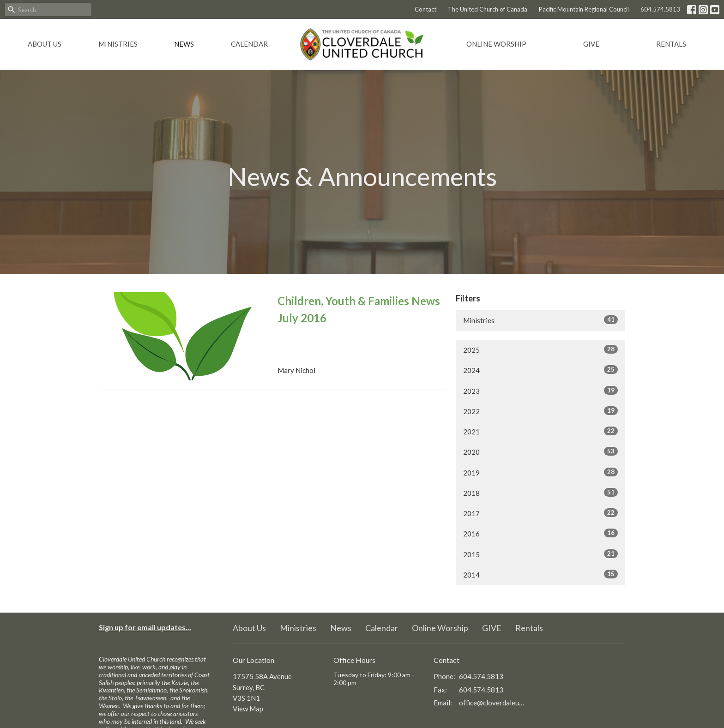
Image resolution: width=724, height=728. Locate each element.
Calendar (249, 44)
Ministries (118, 44)
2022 (540, 411)
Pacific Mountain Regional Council (584, 9)
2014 (540, 574)
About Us (45, 44)
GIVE (591, 44)
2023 (540, 391)
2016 (540, 533)
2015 (540, 554)
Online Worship (496, 44)
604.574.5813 (660, 9)
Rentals (671, 44)
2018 (540, 493)
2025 (540, 349)
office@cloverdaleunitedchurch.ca (492, 703)
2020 (540, 451)
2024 (540, 370)
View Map (248, 709)
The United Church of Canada (488, 9)
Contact (425, 9)
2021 (540, 431)
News (184, 44)
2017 (540, 513)
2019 (540, 472)
